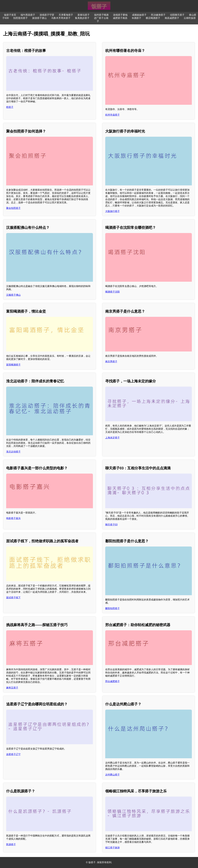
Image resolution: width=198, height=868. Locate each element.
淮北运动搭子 (13, 452)
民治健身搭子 (158, 15)
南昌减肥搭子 (172, 18)
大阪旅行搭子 (112, 211)
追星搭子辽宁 (13, 754)
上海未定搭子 (112, 438)
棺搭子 (10, 107)
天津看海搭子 (66, 15)
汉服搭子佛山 (13, 295)
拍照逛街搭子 (20, 18)
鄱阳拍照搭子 (112, 608)
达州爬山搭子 (112, 775)
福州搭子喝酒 (101, 15)
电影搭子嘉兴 (13, 518)
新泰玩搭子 (84, 15)
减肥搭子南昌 (120, 18)
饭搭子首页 (10, 15)
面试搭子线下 (13, 598)
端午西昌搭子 (28, 15)
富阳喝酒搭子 (13, 365)
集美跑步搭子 (82, 18)
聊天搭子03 (111, 525)
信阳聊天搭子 (177, 15)
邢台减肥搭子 (112, 681)
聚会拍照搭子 (13, 208)
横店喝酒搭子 (153, 18)
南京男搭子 (111, 362)
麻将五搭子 (12, 688)
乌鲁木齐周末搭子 (61, 18)
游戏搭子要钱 (120, 15)
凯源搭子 (11, 844)
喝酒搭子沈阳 (112, 292)
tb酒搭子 (136, 18)
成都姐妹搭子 (139, 15)
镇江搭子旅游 (112, 848)
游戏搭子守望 (47, 15)
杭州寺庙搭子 (112, 115)
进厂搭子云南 (101, 18)
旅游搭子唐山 (39, 18)
